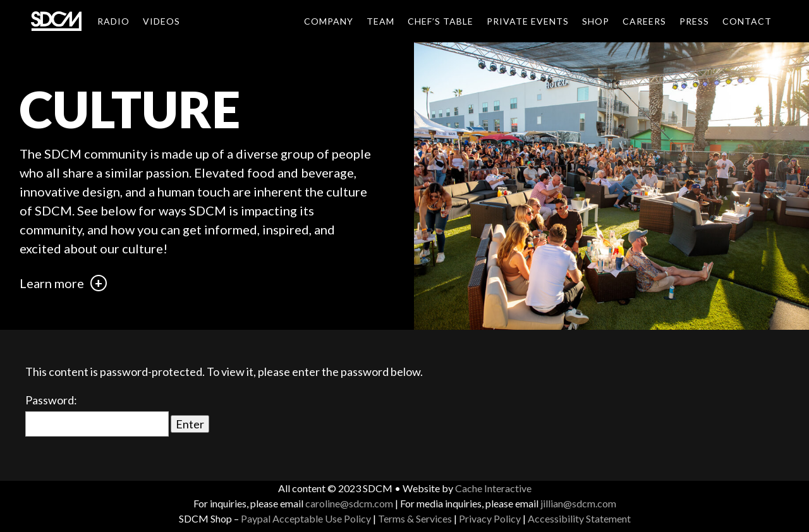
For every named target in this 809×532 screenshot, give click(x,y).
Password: (97, 415)
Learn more (63, 283)
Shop (596, 21)
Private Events (528, 21)
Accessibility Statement (579, 518)
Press (694, 21)
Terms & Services (415, 518)
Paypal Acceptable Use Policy (306, 518)
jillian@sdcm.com (578, 503)
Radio (113, 21)
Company (329, 21)
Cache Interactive (493, 488)
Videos (161, 21)
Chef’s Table (441, 21)
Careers (644, 21)
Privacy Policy (490, 518)
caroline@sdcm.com (349, 503)
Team (380, 21)
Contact (747, 21)
